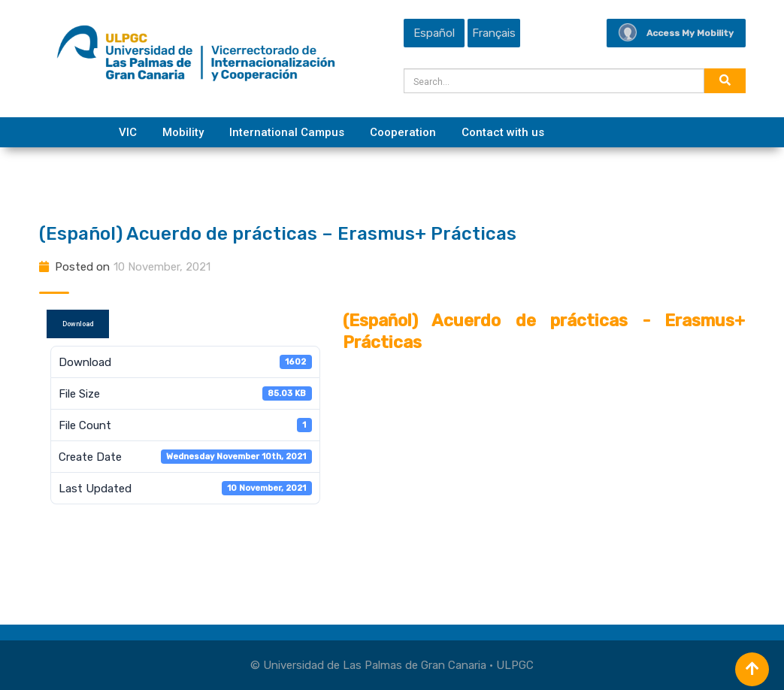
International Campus (287, 132)
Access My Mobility (676, 33)
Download (78, 324)
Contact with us (503, 132)
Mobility (183, 132)
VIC (128, 132)
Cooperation (403, 132)
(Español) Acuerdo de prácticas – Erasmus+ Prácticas (278, 234)
